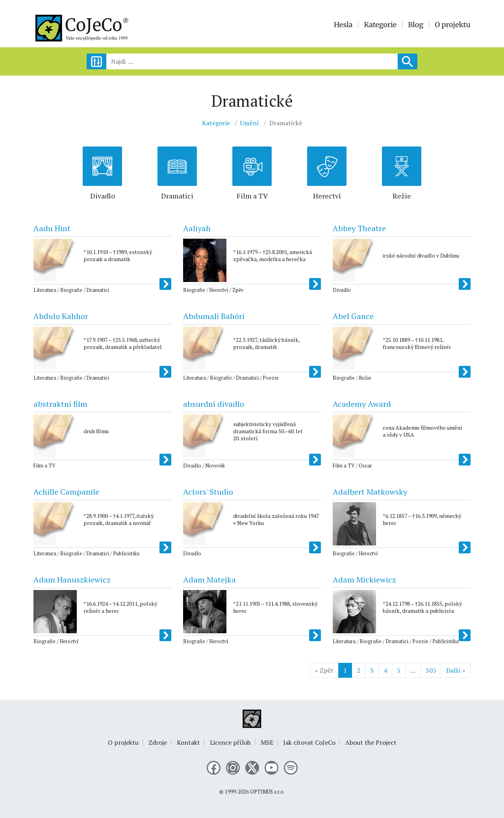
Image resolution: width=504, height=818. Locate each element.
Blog (416, 25)
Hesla (343, 25)
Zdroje (158, 742)
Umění (250, 123)
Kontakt (188, 742)
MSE (267, 742)
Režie (402, 196)
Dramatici (177, 196)
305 (431, 670)
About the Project (371, 742)
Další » (456, 670)
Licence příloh (230, 742)
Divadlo (103, 196)
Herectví (327, 196)
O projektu (453, 25)
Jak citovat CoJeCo (309, 742)
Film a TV (252, 196)
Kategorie (380, 25)
